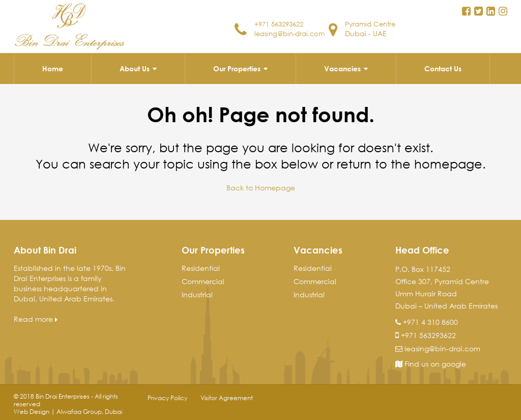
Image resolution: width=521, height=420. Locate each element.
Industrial (197, 294)
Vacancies (342, 68)
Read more (36, 318)
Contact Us (443, 68)
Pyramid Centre (372, 24)
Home (53, 68)
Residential (201, 268)
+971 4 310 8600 (430, 321)
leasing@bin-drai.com (277, 37)
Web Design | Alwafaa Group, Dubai (68, 411)
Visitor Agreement (227, 397)
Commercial (203, 281)
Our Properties (237, 68)
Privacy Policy (167, 397)
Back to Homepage (261, 188)
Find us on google (431, 363)
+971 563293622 (282, 24)
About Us (135, 68)
